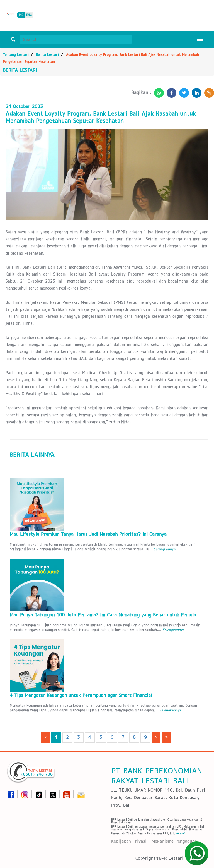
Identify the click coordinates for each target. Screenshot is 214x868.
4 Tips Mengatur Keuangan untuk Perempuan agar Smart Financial (81, 695)
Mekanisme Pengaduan (174, 841)
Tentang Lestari (16, 55)
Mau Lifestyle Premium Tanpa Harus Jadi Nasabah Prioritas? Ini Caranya (88, 534)
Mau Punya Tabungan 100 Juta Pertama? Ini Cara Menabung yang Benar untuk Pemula (103, 615)
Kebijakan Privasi (129, 841)
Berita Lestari (47, 55)
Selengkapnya (165, 549)
